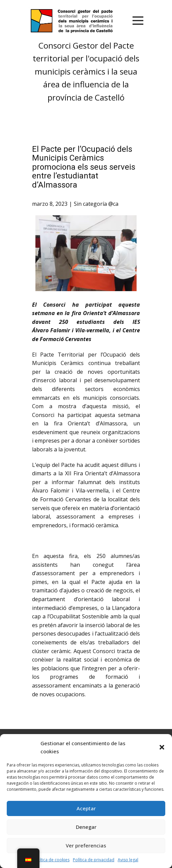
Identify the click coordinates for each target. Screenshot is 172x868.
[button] (162, 747)
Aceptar (86, 808)
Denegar (86, 827)
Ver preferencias (86, 845)
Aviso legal (128, 860)
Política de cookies (52, 860)
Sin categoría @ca (96, 204)
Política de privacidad (94, 860)
